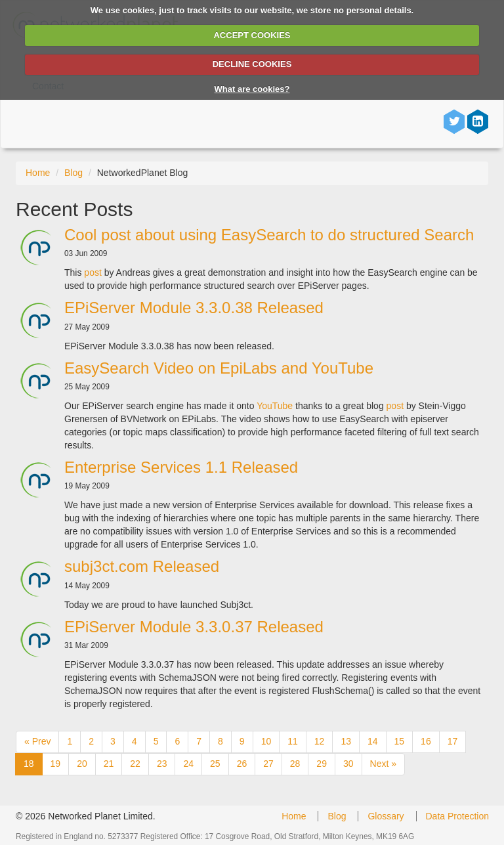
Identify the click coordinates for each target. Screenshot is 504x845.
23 (162, 764)
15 (400, 741)
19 (56, 764)
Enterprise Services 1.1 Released (181, 467)
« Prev (37, 741)
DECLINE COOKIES (252, 64)
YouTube (276, 406)
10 (266, 741)
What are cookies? (252, 89)
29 (322, 764)
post (93, 272)
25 (215, 764)
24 (188, 764)
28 (295, 764)
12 (320, 741)
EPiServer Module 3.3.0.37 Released (194, 627)
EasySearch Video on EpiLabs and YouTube (219, 368)
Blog (73, 173)
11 (293, 741)
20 (82, 764)
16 (426, 741)
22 (135, 764)
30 (348, 764)
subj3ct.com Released (142, 566)
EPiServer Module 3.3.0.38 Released (194, 308)
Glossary (386, 816)
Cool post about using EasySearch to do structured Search (269, 235)
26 (242, 764)
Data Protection (458, 816)
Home (38, 173)
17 (453, 741)
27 (268, 764)
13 (346, 741)
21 (109, 764)
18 (29, 764)
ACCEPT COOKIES (252, 35)
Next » (383, 764)
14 (373, 741)
